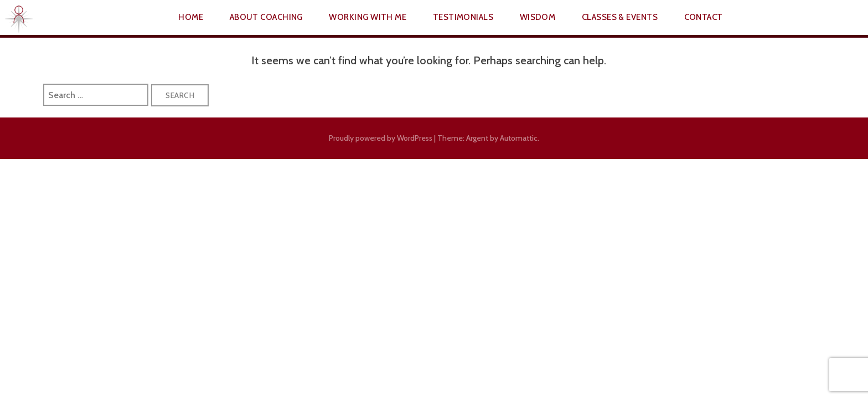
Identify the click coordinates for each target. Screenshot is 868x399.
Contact (704, 17)
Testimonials (463, 17)
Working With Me (368, 17)
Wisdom (538, 17)
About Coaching (266, 17)
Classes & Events (620, 17)
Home (191, 17)
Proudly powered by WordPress (381, 138)
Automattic (519, 138)
